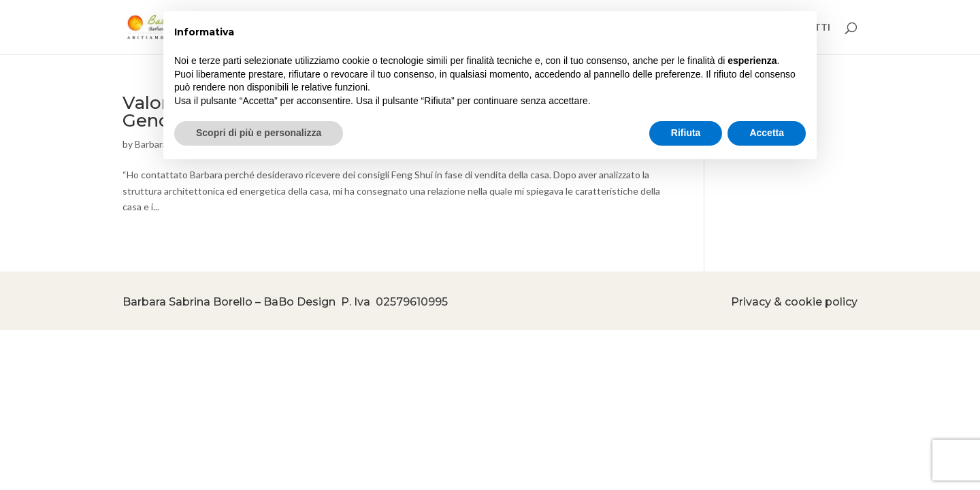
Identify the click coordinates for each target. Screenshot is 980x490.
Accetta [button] (767, 133)
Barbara (151, 144)
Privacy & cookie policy (794, 302)
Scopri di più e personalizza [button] (259, 133)
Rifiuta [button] (686, 133)
